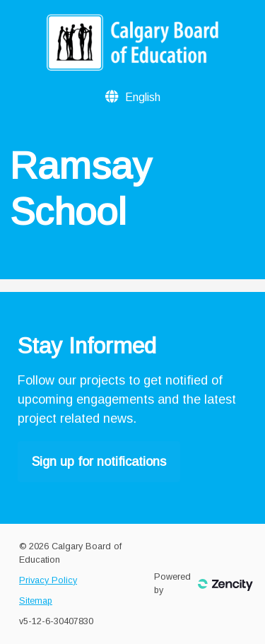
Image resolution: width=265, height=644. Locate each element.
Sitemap (36, 601)
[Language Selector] (143, 97)
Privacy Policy (48, 580)
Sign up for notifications (99, 462)
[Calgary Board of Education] (132, 66)
